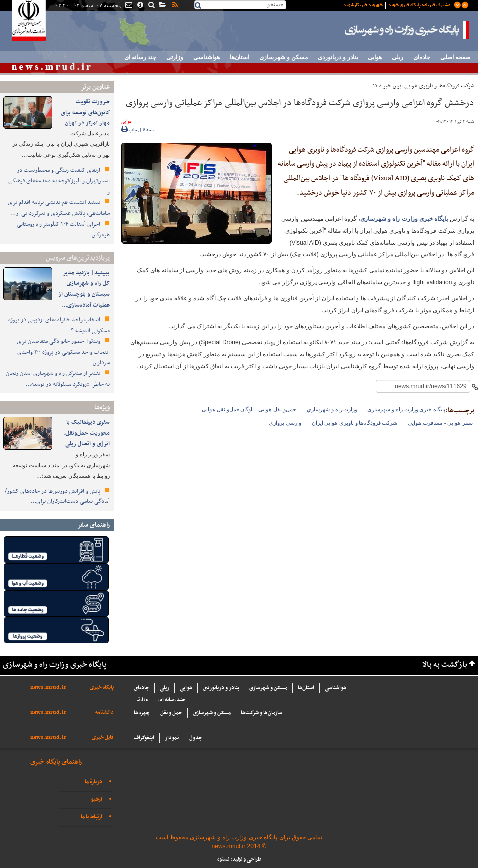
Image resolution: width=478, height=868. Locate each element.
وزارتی (175, 57)
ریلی (398, 57)
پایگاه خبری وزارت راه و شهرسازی (407, 30)
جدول (196, 738)
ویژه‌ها (102, 408)
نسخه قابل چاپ (139, 130)
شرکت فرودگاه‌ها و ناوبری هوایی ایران (355, 423)
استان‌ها (239, 57)
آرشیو (96, 800)
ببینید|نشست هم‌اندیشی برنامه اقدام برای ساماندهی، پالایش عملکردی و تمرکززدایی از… (59, 208)
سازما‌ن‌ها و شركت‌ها (262, 713)
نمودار (172, 738)
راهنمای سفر (93, 525)
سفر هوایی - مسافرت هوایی (440, 423)
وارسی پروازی (285, 423)
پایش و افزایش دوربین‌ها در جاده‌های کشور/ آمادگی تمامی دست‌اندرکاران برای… (57, 496)
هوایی (375, 57)
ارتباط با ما (91, 817)
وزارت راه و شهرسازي (332, 409)
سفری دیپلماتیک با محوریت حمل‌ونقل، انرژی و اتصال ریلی (87, 433)
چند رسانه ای (140, 57)
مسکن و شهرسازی (284, 57)
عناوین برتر (95, 87)
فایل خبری (103, 737)
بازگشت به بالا (445, 665)
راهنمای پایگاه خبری (56, 762)
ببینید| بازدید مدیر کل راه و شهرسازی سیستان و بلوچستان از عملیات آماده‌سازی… (84, 289)
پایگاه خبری (102, 687)
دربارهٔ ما (93, 782)
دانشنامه (104, 712)
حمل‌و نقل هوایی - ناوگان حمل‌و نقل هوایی (249, 409)
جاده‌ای (422, 57)
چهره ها (142, 713)
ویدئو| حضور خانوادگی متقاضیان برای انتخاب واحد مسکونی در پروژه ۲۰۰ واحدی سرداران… (63, 352)
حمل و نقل (171, 713)
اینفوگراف (144, 738)
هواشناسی (206, 57)
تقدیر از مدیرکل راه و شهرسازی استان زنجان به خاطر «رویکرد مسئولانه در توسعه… (58, 379)
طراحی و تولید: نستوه (239, 859)
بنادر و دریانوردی (338, 57)
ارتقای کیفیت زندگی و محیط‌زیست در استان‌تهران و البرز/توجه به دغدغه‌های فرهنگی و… (59, 181)
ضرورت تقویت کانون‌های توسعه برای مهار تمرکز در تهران (85, 112)
